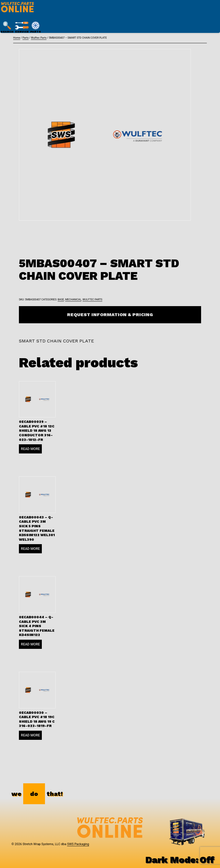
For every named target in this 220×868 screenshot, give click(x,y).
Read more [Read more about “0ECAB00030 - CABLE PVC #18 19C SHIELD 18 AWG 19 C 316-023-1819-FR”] (30, 735)
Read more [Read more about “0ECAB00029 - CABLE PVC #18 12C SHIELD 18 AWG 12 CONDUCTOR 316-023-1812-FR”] (30, 449)
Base (61, 300)
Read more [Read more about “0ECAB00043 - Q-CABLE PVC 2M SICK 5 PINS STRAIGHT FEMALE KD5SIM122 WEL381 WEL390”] (30, 549)
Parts (25, 38)
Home (17, 38)
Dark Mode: (180, 860)
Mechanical (73, 300)
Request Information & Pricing (110, 315)
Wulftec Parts (39, 38)
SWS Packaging (78, 844)
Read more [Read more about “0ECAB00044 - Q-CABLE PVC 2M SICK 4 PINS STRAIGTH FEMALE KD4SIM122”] (30, 644)
